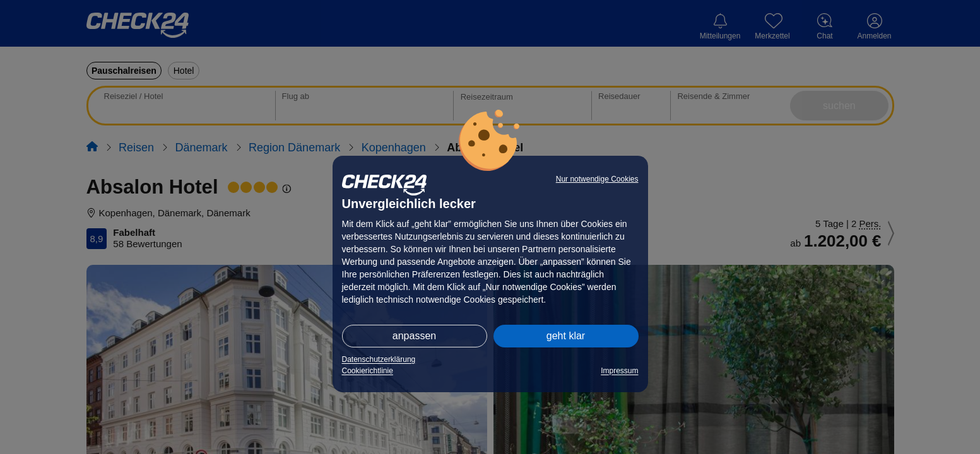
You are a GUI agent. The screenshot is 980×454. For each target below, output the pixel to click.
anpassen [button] (414, 336)
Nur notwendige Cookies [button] (597, 179)
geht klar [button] (566, 336)
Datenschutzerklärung (379, 359)
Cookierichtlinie (368, 371)
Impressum (619, 371)
